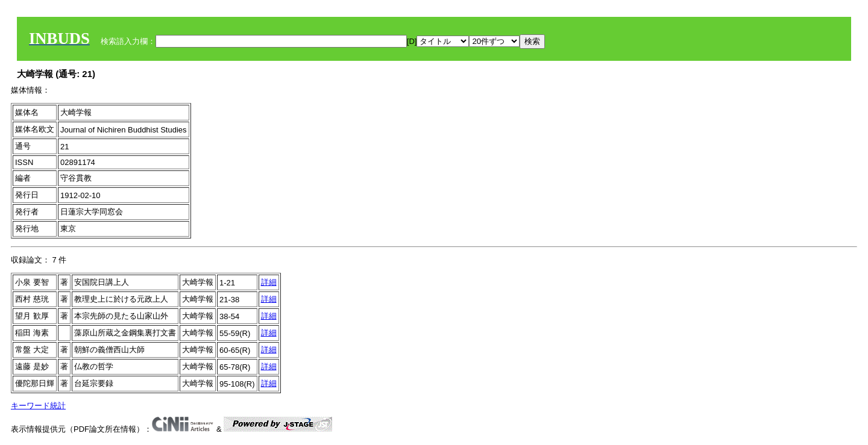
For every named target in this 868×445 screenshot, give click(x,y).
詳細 (269, 282)
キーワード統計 (38, 406)
